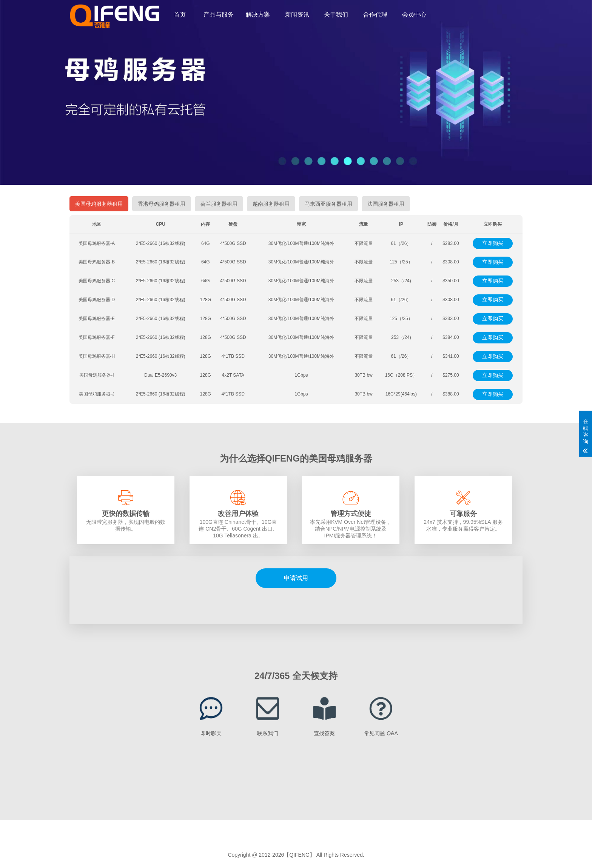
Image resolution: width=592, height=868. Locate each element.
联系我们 (268, 733)
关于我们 (336, 15)
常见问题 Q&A (381, 733)
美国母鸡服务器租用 (99, 204)
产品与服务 (219, 15)
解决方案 (258, 15)
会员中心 (414, 15)
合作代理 (375, 15)
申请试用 (296, 578)
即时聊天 (211, 733)
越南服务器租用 (271, 204)
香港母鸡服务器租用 (162, 204)
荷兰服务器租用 (219, 204)
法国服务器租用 (386, 204)
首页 (180, 15)
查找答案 (324, 733)
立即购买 (493, 243)
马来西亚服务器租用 (328, 204)
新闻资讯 (297, 15)
